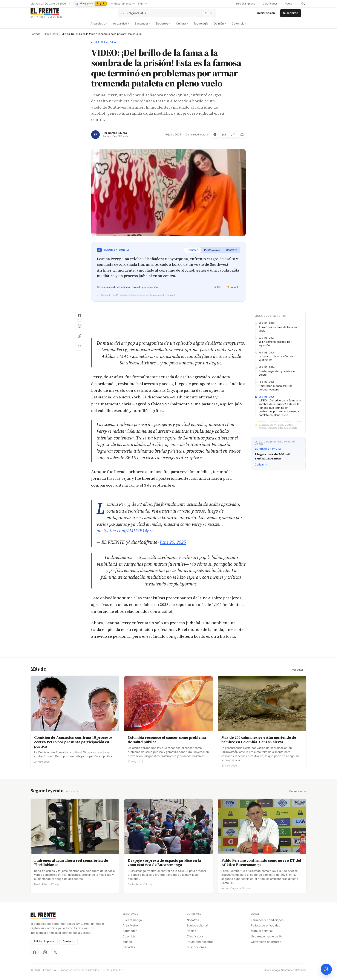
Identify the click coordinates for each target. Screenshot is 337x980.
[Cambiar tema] (303, 4)
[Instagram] (45, 955)
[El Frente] (55, 15)
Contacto (68, 945)
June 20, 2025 (173, 545)
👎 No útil (232, 290)
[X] (55, 955)
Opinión (220, 27)
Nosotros (193, 923)
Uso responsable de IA (266, 940)
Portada (35, 37)
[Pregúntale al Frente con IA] (167, 15)
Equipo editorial (197, 929)
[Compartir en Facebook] (215, 138)
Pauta (289, 4)
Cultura (182, 27)
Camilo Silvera (117, 136)
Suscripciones (196, 950)
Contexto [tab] (231, 253)
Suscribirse (291, 15)
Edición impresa (245, 4)
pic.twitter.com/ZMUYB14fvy (124, 534)
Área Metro (99, 27)
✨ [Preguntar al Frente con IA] (326, 969)
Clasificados (270, 4)
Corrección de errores (266, 945)
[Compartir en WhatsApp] (224, 138)
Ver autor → (299, 673)
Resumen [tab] (192, 253)
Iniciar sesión (266, 15)
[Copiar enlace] (233, 138)
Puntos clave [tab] (212, 253)
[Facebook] (35, 955)
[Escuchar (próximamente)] (242, 138)
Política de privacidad (266, 929)
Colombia (239, 27)
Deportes (163, 27)
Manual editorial (262, 934)
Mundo (127, 945)
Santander (143, 27)
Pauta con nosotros (200, 945)
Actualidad (121, 27)
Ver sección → (298, 795)
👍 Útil (217, 290)
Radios (191, 934)
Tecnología (201, 27)
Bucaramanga (132, 923)
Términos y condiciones (267, 923)
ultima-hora (51, 37)
